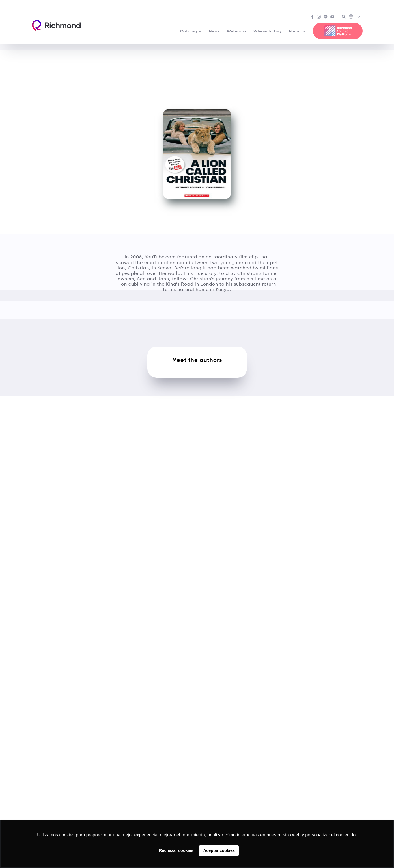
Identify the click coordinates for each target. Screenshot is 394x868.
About (297, 31)
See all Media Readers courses (197, 57)
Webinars (237, 31)
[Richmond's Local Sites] (355, 17)
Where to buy (268, 31)
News (215, 31)
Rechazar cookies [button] (176, 850)
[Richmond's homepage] (56, 25)
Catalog (191, 31)
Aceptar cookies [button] (219, 850)
